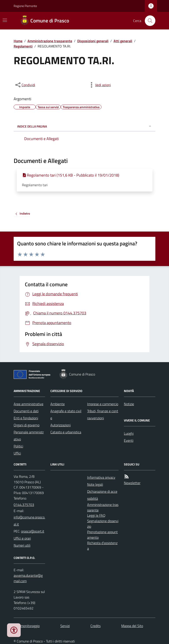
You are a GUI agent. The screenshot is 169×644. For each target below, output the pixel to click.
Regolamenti (23, 46)
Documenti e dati (26, 411)
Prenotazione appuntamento (102, 535)
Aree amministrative (28, 404)
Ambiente (58, 404)
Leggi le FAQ (96, 515)
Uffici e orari (22, 538)
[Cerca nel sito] (148, 21)
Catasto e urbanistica (66, 432)
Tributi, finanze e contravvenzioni (103, 414)
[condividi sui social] (25, 85)
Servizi (65, 626)
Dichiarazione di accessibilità (102, 495)
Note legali (95, 484)
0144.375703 (24, 505)
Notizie (129, 404)
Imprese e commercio (103, 404)
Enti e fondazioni (26, 418)
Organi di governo (27, 425)
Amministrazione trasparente (50, 41)
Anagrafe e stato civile (66, 414)
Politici (18, 446)
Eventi (129, 440)
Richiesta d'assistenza (102, 546)
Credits (96, 626)
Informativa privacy (101, 477)
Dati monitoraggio (27, 626)
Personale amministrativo (29, 436)
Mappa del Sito (132, 626)
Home (18, 41)
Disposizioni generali (93, 41)
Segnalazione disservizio (103, 524)
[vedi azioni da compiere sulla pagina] (99, 85)
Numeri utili (22, 545)
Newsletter (132, 483)
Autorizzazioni (61, 425)
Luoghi (129, 433)
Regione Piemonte (25, 6)
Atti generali (123, 41)
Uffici (17, 453)
